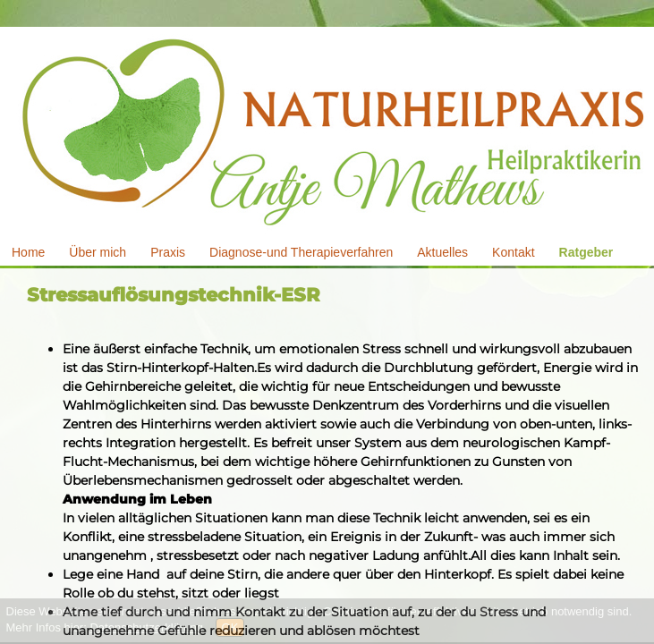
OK (230, 627)
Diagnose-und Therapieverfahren (301, 252)
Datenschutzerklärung (146, 627)
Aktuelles (442, 252)
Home (28, 252)
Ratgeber (586, 252)
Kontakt (513, 252)
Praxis (168, 252)
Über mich (98, 252)
